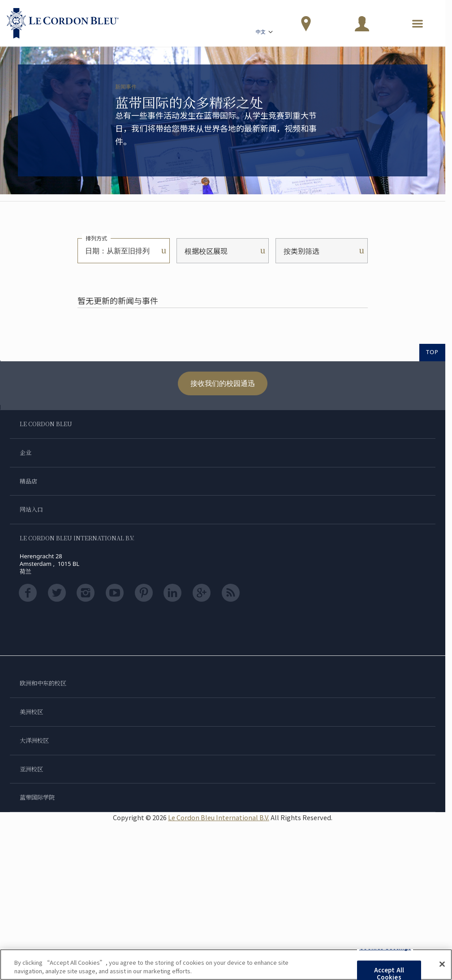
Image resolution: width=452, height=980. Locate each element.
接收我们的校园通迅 (223, 383)
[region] (226, 965)
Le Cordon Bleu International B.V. (219, 817)
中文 (265, 33)
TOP (432, 352)
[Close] (442, 964)
